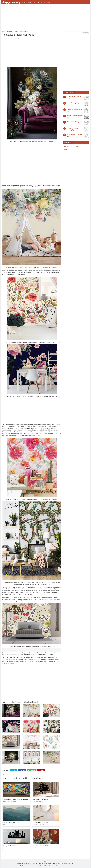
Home (24, 2)
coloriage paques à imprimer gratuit (54, 865)
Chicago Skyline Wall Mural (11, 846)
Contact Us (39, 861)
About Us (57, 861)
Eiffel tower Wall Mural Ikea (40, 800)
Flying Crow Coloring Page (74, 122)
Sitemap (33, 861)
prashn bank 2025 (68, 865)
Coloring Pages (32, 2)
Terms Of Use (51, 861)
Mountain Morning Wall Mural (11, 823)
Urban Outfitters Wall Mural (40, 823)
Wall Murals (42, 2)
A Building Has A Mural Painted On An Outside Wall (17, 800)
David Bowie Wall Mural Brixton (41, 846)
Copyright (45, 861)
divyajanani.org (11, 2)
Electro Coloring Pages (73, 103)
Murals (49, 2)
